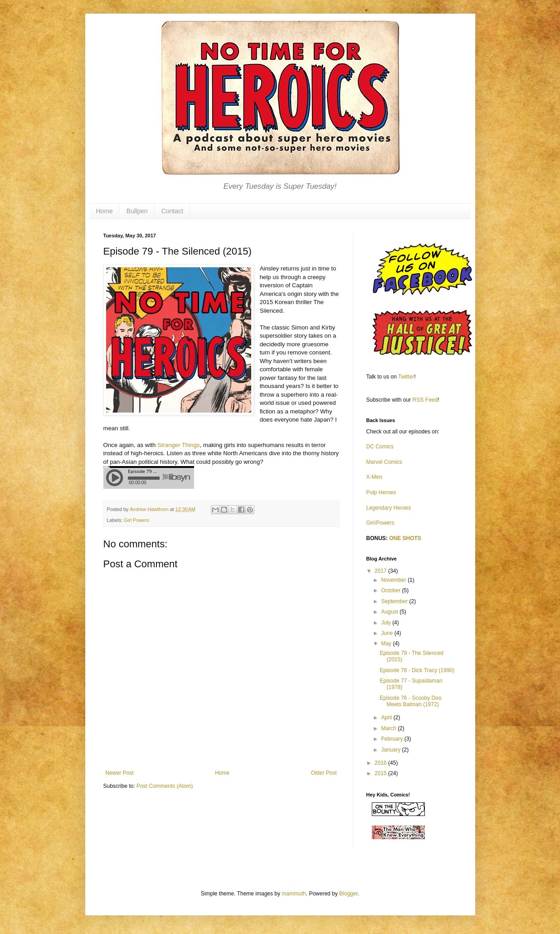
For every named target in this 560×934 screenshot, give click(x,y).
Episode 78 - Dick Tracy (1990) (417, 670)
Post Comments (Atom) (165, 786)
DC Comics (380, 447)
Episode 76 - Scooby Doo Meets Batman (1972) (410, 701)
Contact (172, 211)
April (387, 718)
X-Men (374, 477)
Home (105, 211)
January (391, 750)
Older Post (324, 773)
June (387, 633)
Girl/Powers (380, 523)
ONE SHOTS (405, 538)
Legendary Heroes (389, 508)
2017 (381, 571)
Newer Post (120, 773)
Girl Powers (136, 520)
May (387, 644)
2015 (381, 773)
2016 (381, 763)
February (392, 739)
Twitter (406, 377)
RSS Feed (425, 400)
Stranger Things (179, 445)
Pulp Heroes (381, 492)
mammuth (294, 894)
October (391, 590)
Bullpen (137, 211)
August (390, 612)
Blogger (348, 894)
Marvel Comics (384, 462)
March (389, 728)
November (394, 580)
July (387, 623)
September (395, 601)
